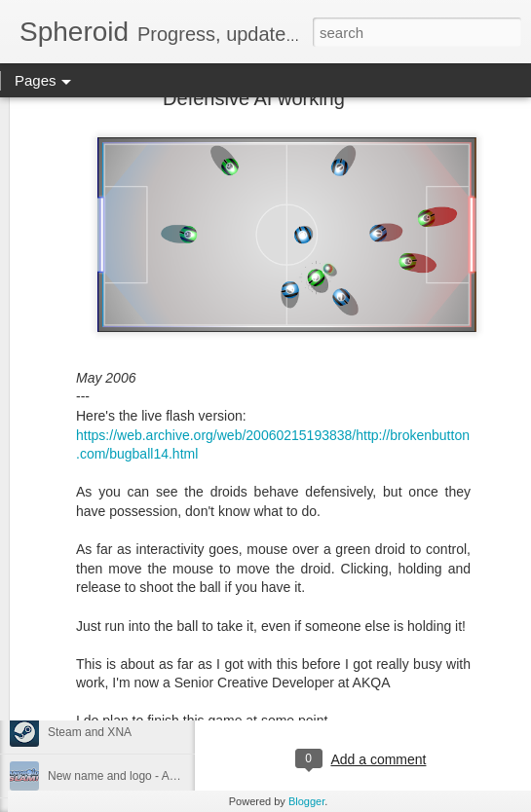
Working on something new (118, 688)
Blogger (306, 801)
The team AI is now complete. (124, 645)
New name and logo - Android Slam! (141, 776)
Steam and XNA (90, 732)
